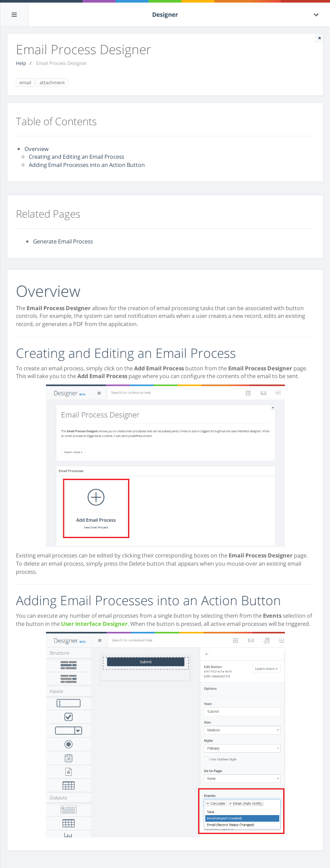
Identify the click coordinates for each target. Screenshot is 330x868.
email (25, 82)
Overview (37, 149)
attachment (52, 82)
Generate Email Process (63, 241)
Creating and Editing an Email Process (76, 157)
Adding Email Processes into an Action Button (87, 165)
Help (21, 63)
